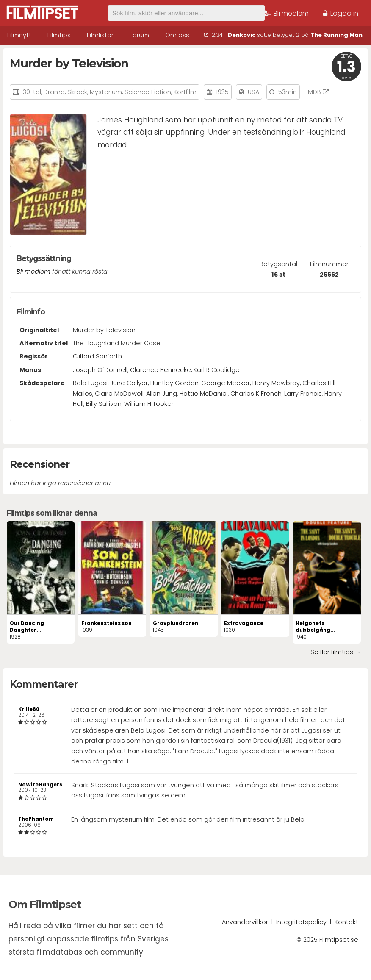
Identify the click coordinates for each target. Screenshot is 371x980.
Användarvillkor (245, 922)
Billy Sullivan (104, 404)
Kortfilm (185, 92)
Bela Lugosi (90, 383)
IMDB (318, 92)
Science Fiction (148, 92)
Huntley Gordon (174, 383)
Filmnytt (19, 35)
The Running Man (336, 35)
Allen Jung (162, 394)
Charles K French (256, 394)
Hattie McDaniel (204, 394)
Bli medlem (286, 13)
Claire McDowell (119, 394)
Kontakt (346, 922)
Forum (139, 35)
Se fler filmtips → (336, 652)
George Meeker (226, 383)
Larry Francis (303, 394)
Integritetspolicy (301, 922)
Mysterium (106, 92)
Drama (54, 92)
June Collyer (129, 383)
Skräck (77, 92)
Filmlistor (100, 35)
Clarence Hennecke (161, 370)
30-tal (32, 92)
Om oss (177, 35)
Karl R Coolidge (217, 370)
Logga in (341, 13)
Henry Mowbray (276, 383)
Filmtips (59, 35)
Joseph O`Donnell (100, 370)
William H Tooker (149, 404)
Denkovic (242, 35)
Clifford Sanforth (97, 356)
